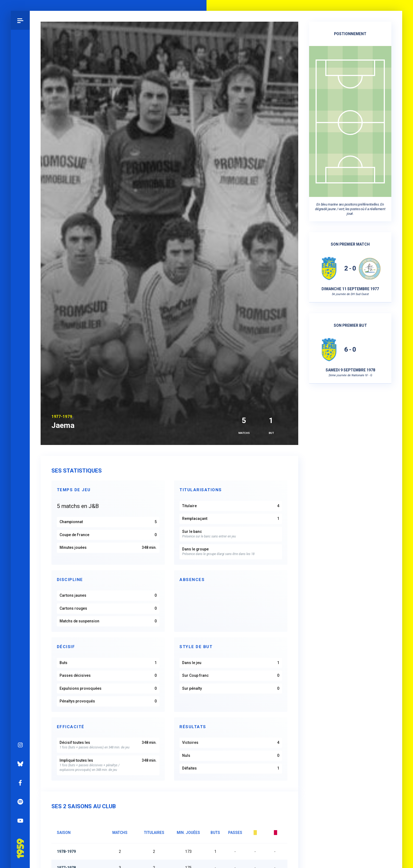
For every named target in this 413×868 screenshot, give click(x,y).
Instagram (20, 745)
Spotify (20, 802)
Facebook (20, 783)
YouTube (20, 821)
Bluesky (20, 764)
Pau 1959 (20, 841)
